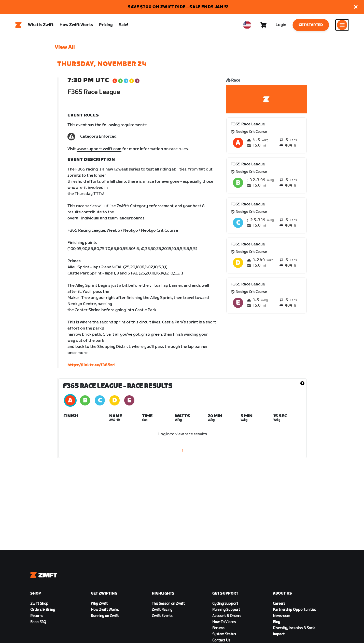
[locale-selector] (247, 26)
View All (65, 49)
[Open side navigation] (342, 26)
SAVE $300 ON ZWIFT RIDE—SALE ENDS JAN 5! (178, 7)
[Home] (19, 26)
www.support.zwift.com (99, 150)
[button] (356, 7)
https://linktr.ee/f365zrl (92, 367)
